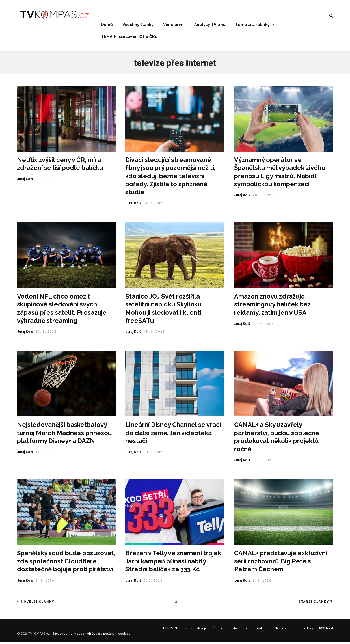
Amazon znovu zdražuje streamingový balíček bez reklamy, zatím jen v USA (272, 306)
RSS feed (326, 630)
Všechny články (138, 25)
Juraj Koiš (25, 181)
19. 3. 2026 (46, 333)
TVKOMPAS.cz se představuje (185, 630)
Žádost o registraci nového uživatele (240, 630)
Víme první (174, 25)
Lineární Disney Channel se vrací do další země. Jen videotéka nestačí (173, 434)
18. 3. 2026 (154, 333)
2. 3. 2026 (262, 582)
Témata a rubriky (252, 25)
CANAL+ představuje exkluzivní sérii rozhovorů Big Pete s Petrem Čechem (281, 563)
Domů (107, 25)
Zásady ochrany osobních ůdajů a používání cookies (91, 635)
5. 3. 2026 (45, 582)
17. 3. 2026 (263, 326)
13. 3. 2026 (154, 454)
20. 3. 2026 (154, 205)
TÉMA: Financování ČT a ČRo (129, 36)
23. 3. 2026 (46, 181)
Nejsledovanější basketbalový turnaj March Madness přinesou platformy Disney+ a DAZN (64, 434)
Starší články (316, 603)
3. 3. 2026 (153, 582)
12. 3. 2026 (263, 462)
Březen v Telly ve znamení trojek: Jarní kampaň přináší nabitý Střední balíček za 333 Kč (174, 563)
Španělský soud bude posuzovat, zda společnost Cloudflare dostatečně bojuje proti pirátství (66, 563)
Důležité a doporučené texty (293, 630)
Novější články (36, 603)
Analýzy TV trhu (210, 25)
